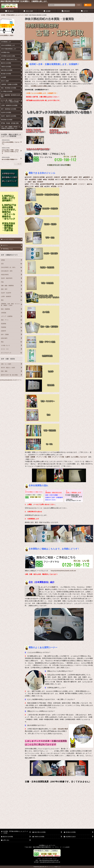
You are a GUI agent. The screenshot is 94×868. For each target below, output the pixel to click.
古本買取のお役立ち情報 (39, 86)
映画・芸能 (39, 186)
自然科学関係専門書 (47, 184)
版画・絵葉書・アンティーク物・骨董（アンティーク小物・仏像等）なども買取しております (57, 457)
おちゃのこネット (44, 867)
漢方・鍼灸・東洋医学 (36, 182)
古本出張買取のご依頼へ (7, 35)
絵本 (89, 184)
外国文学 (57, 177)
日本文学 (50, 177)
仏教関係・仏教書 (36, 179)
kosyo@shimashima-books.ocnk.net (63, 571)
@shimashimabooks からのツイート (11, 380)
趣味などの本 (29, 186)
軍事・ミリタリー (80, 184)
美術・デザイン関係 (32, 184)
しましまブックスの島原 (47, 587)
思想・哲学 (78, 177)
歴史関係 (69, 184)
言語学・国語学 (67, 177)
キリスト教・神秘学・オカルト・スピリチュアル (72, 179)
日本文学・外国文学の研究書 (35, 177)
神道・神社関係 (49, 179)
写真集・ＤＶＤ (57, 186)
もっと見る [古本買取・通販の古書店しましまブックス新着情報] (18, 164)
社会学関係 (60, 184)
